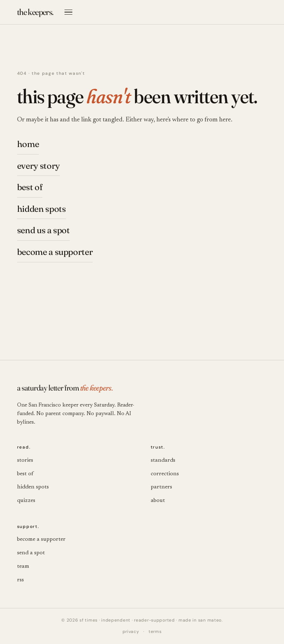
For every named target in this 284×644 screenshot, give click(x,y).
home (28, 144)
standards (163, 460)
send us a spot (43, 230)
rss (20, 580)
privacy (131, 632)
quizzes (26, 501)
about (158, 501)
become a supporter (55, 252)
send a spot (31, 553)
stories (25, 460)
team (23, 566)
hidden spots (42, 209)
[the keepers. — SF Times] (35, 12)
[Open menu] (68, 12)
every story (38, 166)
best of (30, 187)
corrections (165, 474)
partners (161, 487)
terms (155, 632)
